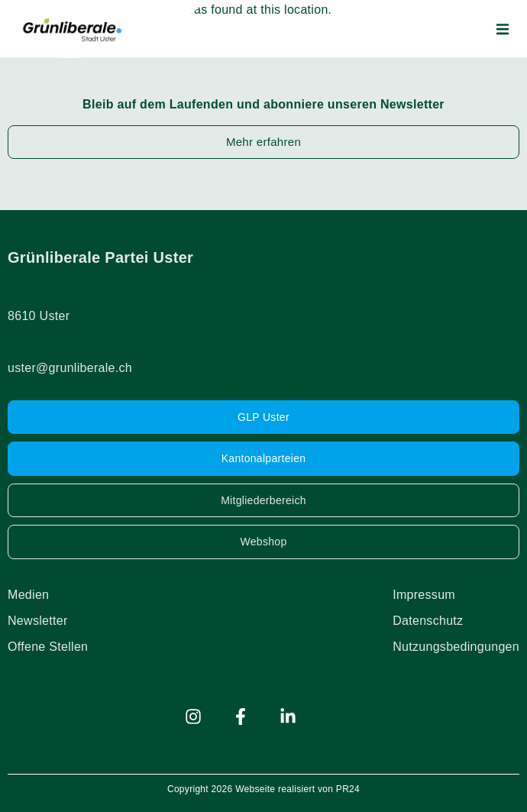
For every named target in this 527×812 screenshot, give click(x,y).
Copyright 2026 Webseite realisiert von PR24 (263, 789)
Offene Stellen (48, 647)
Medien (28, 595)
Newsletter (38, 621)
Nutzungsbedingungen (456, 647)
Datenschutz (428, 621)
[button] (503, 29)
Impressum (424, 595)
